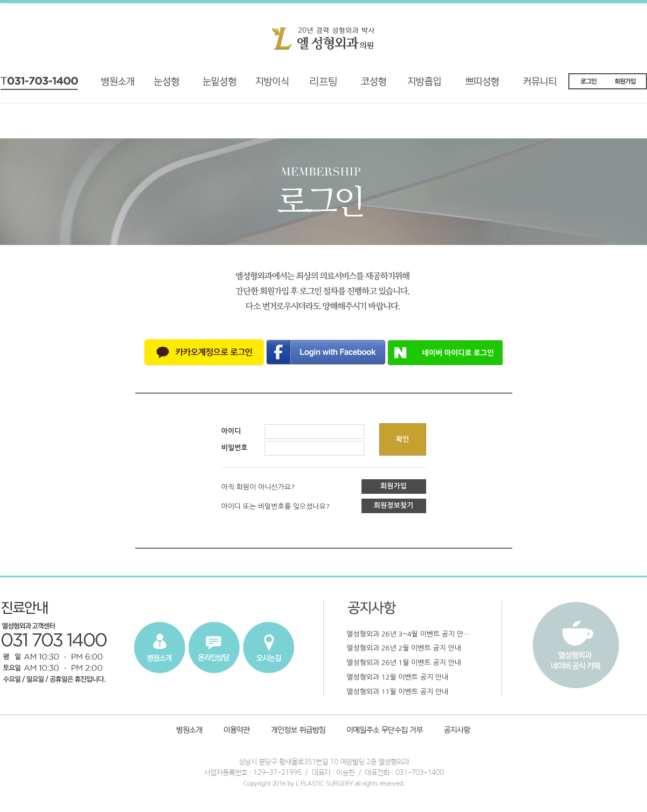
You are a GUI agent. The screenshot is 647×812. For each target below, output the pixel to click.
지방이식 (259, 85)
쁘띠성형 (488, 85)
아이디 (231, 431)
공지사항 (455, 731)
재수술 (210, 85)
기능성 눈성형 (166, 85)
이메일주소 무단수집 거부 (385, 731)
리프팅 (313, 85)
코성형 (371, 85)
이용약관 (237, 731)
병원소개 (122, 85)
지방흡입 (429, 85)
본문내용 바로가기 (0, 0)
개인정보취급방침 (299, 731)
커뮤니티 (547, 85)
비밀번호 (235, 448)
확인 (402, 439)
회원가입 (394, 486)
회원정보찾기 (394, 505)
